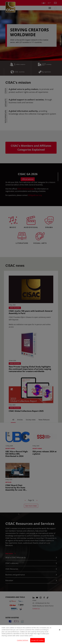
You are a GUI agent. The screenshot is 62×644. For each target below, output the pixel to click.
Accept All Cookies (38, 641)
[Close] (60, 631)
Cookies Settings (23, 641)
